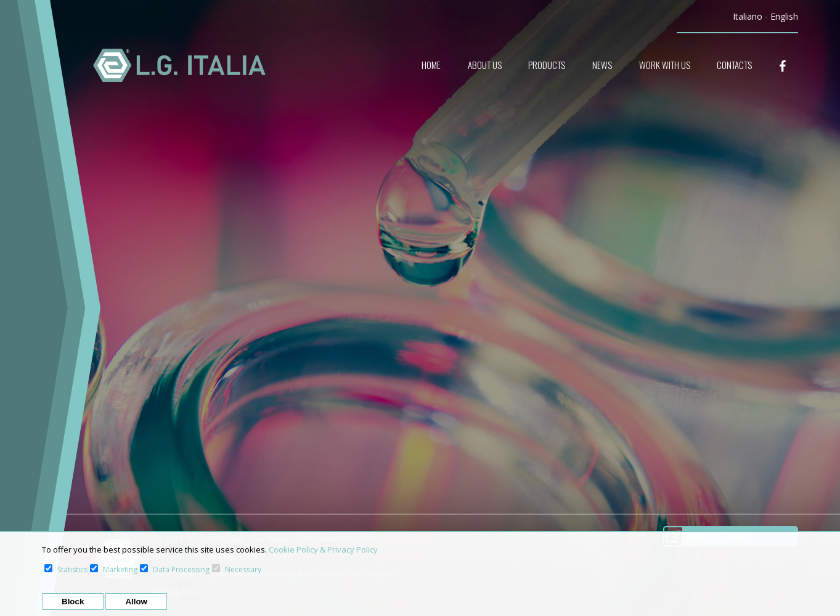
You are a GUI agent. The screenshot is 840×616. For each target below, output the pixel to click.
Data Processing (181, 569)
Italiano (748, 16)
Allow (136, 602)
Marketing (120, 569)
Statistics (72, 569)
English (784, 16)
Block (73, 602)
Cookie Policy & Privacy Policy (323, 549)
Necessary (243, 569)
